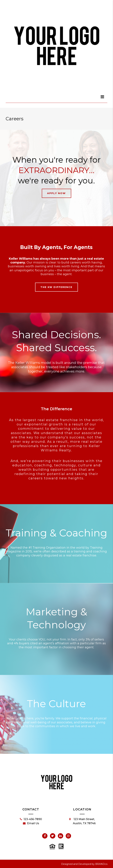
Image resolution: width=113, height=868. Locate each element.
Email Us (31, 823)
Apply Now (56, 193)
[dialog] (102, 97)
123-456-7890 (31, 819)
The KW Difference (56, 287)
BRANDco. (102, 864)
